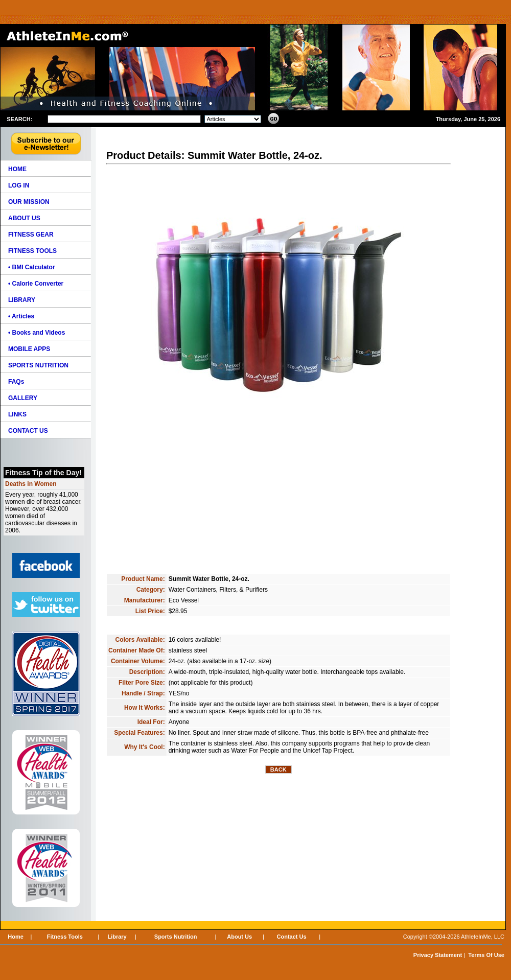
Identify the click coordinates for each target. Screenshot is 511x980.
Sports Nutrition (176, 937)
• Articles (21, 316)
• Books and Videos (37, 333)
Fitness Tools (65, 937)
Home (16, 937)
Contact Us (292, 937)
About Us (239, 937)
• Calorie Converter (36, 284)
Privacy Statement (438, 955)
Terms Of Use (486, 955)
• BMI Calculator (32, 267)
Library (117, 937)
